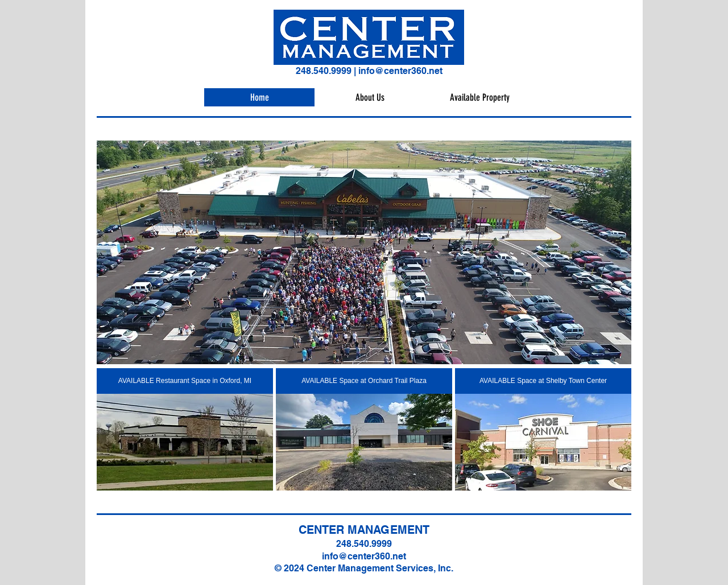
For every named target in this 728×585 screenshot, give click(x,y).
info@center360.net (400, 71)
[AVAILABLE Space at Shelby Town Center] (543, 381)
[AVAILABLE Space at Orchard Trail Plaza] (364, 381)
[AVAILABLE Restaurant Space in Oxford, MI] (185, 381)
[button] (364, 252)
